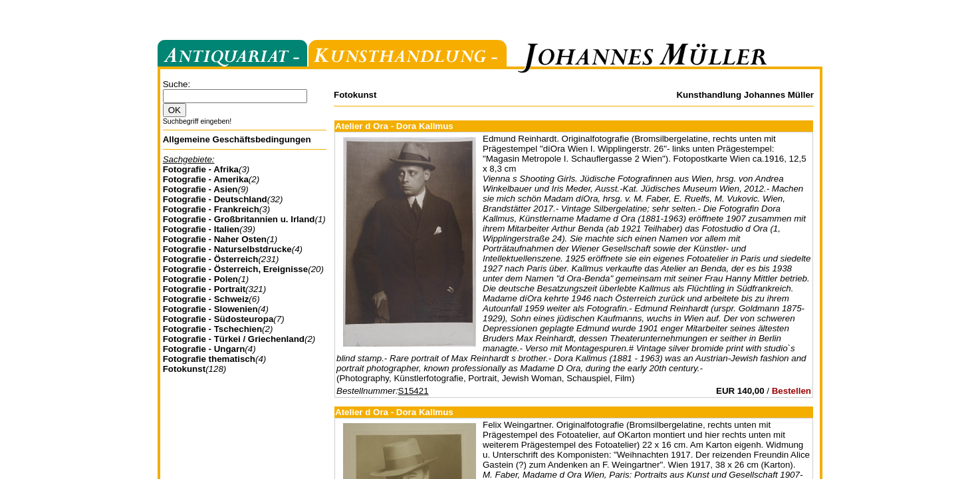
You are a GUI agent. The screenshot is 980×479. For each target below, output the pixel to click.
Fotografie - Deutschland (215, 199)
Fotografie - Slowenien (210, 309)
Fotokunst (184, 369)
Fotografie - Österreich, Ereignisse (236, 269)
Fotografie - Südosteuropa (218, 319)
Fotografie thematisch (209, 359)
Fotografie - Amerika (206, 179)
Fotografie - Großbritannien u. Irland (239, 219)
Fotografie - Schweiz (206, 299)
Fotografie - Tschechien (212, 329)
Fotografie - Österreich (211, 259)
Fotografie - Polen (200, 279)
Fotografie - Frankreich (211, 209)
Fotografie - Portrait (204, 289)
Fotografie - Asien (200, 189)
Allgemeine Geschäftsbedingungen (237, 139)
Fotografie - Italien (201, 229)
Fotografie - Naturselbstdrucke (227, 249)
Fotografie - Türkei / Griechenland (234, 339)
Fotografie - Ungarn (204, 349)
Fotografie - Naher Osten (215, 239)
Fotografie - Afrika (201, 169)
